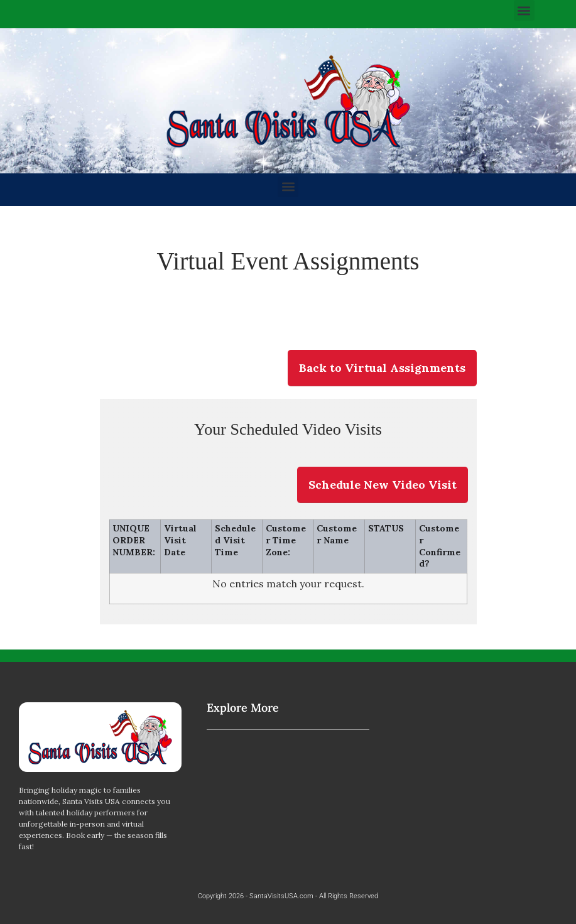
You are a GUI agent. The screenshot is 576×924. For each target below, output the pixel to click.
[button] (524, 10)
